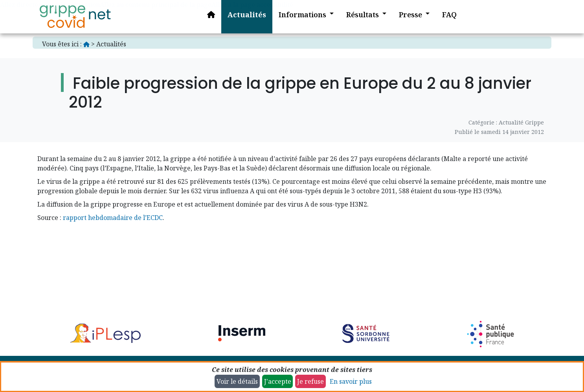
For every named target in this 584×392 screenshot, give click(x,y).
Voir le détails (237, 381)
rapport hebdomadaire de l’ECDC (113, 218)
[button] (300, 17)
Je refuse (310, 381)
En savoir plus (351, 381)
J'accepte (278, 381)
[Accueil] (75, 17)
